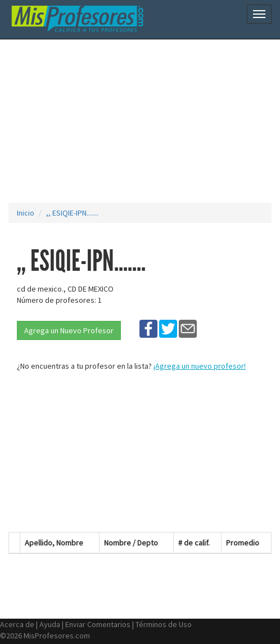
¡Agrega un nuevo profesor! (200, 366)
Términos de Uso (164, 624)
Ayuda (50, 624)
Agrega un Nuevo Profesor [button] (69, 330)
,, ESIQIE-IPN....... (72, 213)
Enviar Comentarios (98, 624)
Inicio (26, 213)
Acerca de (17, 624)
